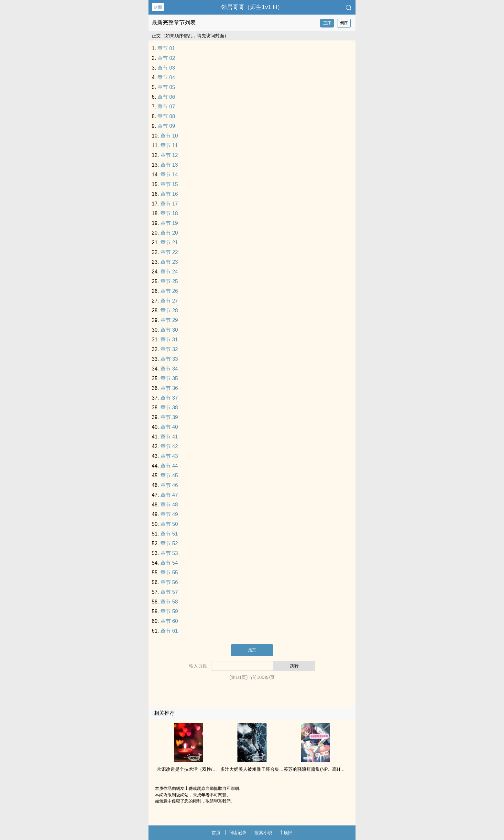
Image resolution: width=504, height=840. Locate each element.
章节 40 (169, 427)
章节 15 (169, 184)
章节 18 (169, 213)
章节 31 (169, 340)
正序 (327, 23)
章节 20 (169, 233)
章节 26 (169, 291)
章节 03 (166, 68)
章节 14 (169, 175)
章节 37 (169, 398)
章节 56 (169, 582)
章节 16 (169, 194)
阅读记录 (237, 833)
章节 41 (169, 437)
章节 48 (169, 505)
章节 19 (169, 223)
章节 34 (169, 369)
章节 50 (169, 524)
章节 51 (169, 534)
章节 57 (169, 592)
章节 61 (169, 631)
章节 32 (169, 349)
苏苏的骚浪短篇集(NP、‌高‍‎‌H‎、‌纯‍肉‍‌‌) (319, 769)
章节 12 (169, 155)
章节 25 (169, 281)
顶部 (286, 833)
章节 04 (166, 77)
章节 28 (169, 310)
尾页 (252, 650)
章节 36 (169, 388)
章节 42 (169, 446)
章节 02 (166, 58)
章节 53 (169, 553)
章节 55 (169, 573)
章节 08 (166, 116)
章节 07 (166, 107)
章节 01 (166, 48)
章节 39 (169, 417)
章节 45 (169, 475)
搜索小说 (263, 833)
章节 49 (169, 514)
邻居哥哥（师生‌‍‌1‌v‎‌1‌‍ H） (252, 7)
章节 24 (169, 272)
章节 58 (169, 602)
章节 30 (169, 330)
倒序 (344, 23)
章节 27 (169, 301)
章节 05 (166, 87)
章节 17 (169, 204)
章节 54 (169, 563)
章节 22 (169, 252)
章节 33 (169, 359)
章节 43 (169, 456)
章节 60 (169, 621)
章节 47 (169, 495)
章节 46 (169, 485)
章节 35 (169, 378)
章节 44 (169, 466)
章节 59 (169, 611)
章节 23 (169, 262)
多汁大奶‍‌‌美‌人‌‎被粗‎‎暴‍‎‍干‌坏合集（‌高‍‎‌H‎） (258, 769)
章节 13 (169, 165)
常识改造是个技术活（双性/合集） (192, 769)
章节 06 (166, 97)
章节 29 (169, 320)
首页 (216, 833)
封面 (158, 7)
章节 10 (169, 136)
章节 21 (169, 243)
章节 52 (169, 543)
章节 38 (169, 408)
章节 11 (169, 145)
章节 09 (166, 126)
